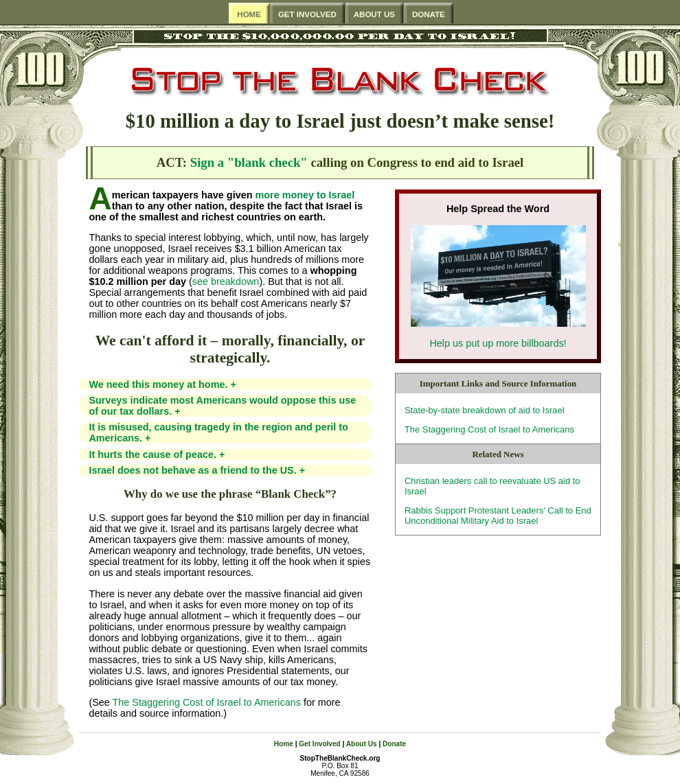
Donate (394, 744)
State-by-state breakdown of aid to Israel (485, 410)
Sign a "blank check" (249, 162)
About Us (362, 744)
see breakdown (226, 281)
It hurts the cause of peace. (157, 454)
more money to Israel (305, 195)
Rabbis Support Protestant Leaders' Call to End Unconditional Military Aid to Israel (498, 516)
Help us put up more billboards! (498, 343)
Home (284, 744)
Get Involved (319, 744)
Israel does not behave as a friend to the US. (197, 470)
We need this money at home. (162, 384)
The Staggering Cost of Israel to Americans (489, 429)
